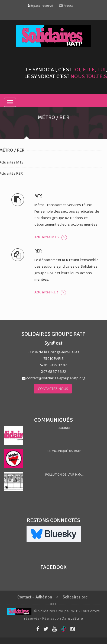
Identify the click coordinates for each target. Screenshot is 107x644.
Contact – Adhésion (35, 597)
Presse (66, 6)
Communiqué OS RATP (64, 451)
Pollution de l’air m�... (64, 475)
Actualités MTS (51, 237)
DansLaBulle (72, 618)
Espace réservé (40, 6)
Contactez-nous (53, 389)
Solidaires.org (75, 597)
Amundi (64, 428)
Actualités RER (50, 292)
